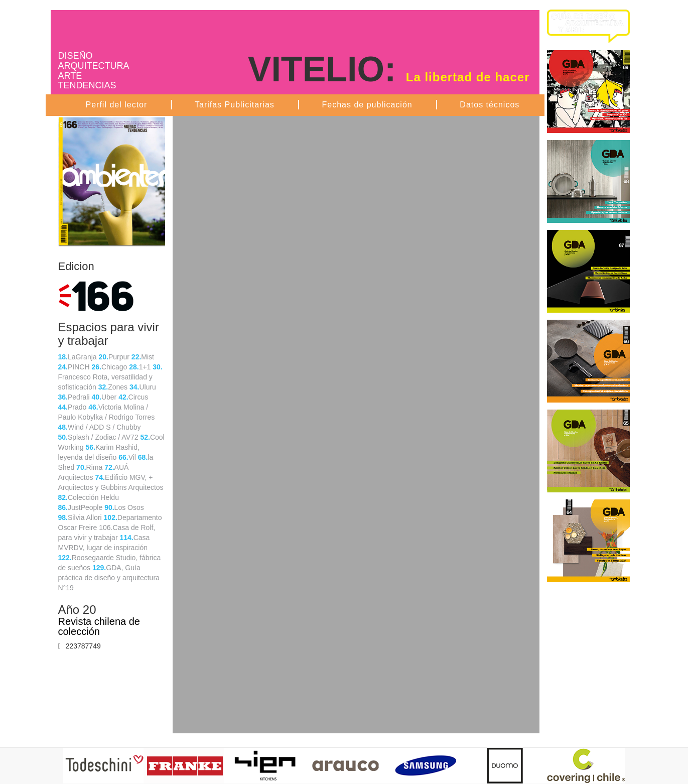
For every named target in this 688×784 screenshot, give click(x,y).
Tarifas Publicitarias (235, 105)
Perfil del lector (117, 105)
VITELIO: (389, 69)
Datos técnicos (490, 105)
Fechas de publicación (367, 105)
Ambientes (131, 28)
